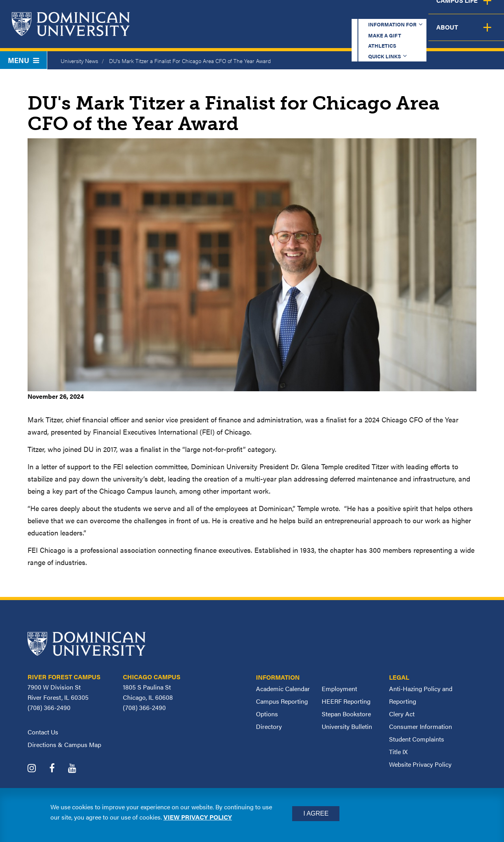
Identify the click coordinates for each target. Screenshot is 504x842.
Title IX (398, 752)
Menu (23, 60)
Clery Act (402, 714)
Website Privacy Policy (420, 764)
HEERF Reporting (346, 701)
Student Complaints (417, 739)
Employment (339, 689)
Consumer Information (421, 726)
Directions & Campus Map (64, 744)
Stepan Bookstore (346, 714)
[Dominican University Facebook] (58, 769)
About (481, 33)
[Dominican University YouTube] (78, 769)
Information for (214, 14)
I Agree (316, 813)
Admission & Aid (271, 33)
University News (79, 61)
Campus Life (426, 33)
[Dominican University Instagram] (38, 769)
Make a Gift (284, 14)
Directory (269, 726)
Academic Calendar (283, 689)
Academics (201, 33)
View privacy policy (198, 817)
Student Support (352, 33)
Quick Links (392, 14)
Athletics (338, 14)
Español (451, 14)
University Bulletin (347, 726)
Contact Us (43, 732)
